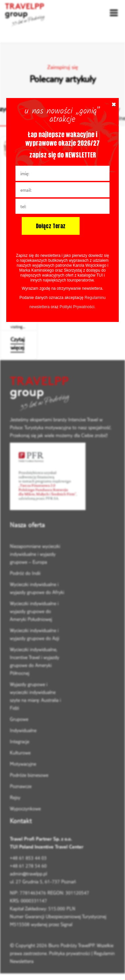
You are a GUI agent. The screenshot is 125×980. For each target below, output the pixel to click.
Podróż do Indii (25, 573)
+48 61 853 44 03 (28, 858)
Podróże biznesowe (29, 775)
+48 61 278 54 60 (28, 866)
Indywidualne (23, 730)
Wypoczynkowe (25, 809)
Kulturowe (20, 753)
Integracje (20, 741)
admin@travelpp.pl (28, 874)
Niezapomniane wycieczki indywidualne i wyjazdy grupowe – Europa (35, 554)
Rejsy (15, 797)
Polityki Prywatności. (77, 307)
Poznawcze (21, 786)
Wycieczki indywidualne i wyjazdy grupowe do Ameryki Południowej (34, 611)
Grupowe (19, 719)
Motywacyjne (23, 764)
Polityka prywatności (70, 953)
